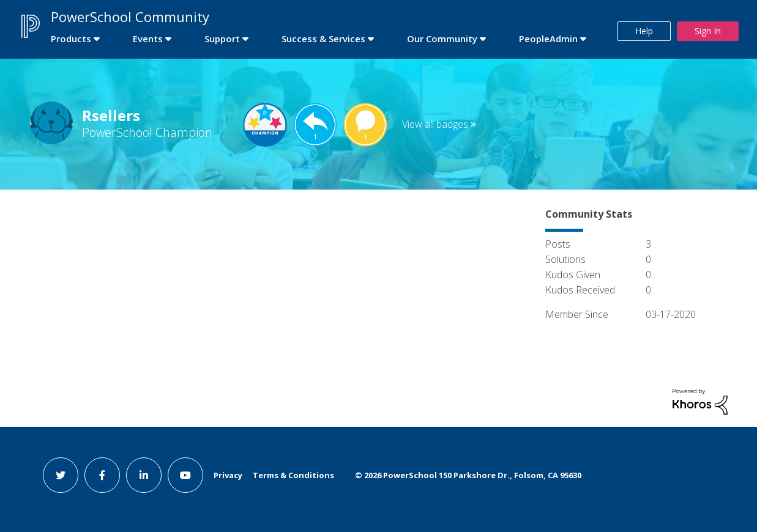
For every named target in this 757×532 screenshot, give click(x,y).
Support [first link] (222, 39)
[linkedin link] (144, 475)
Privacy (228, 475)
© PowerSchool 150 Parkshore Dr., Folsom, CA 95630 (468, 475)
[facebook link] (102, 475)
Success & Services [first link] (323, 39)
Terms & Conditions (293, 475)
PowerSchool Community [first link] (130, 17)
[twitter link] (61, 475)
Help (644, 31)
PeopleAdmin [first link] (548, 39)
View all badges (435, 124)
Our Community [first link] (442, 39)
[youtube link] (185, 475)
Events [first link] (148, 39)
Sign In (708, 31)
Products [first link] (71, 39)
